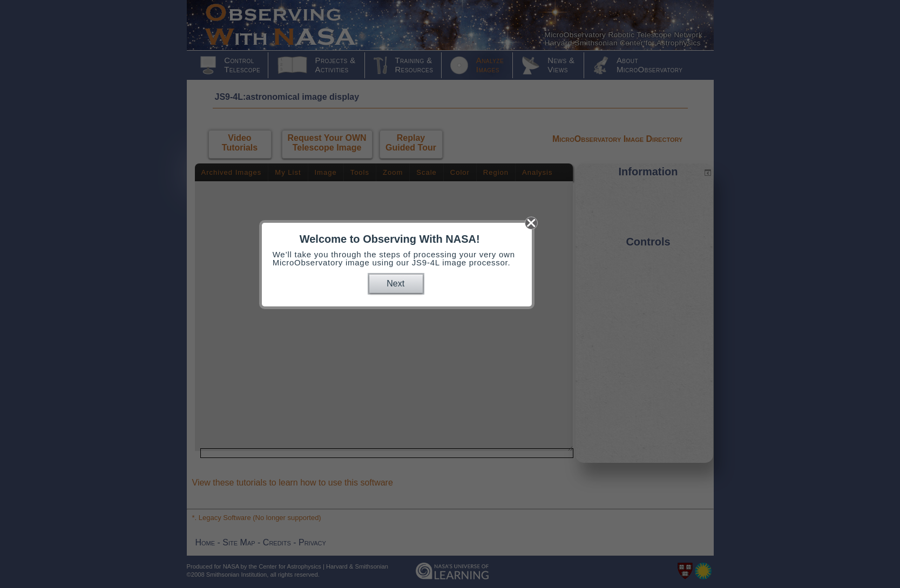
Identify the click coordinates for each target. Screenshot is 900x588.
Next (395, 283)
